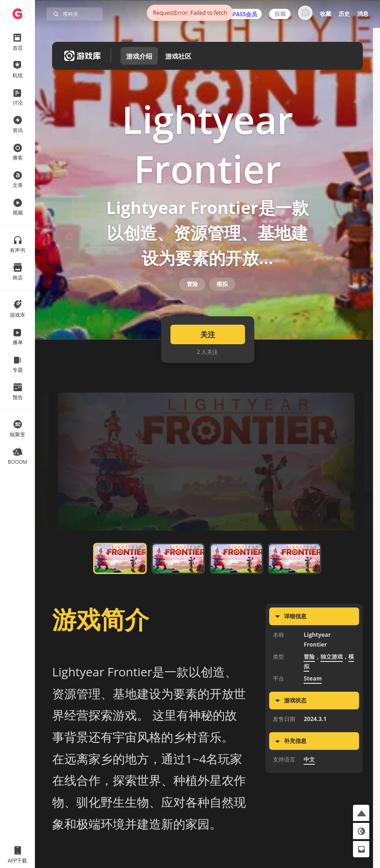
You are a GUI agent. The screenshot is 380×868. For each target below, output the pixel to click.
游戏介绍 (139, 56)
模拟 (222, 304)
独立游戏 (332, 686)
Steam (313, 708)
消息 (363, 14)
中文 (309, 790)
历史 (344, 14)
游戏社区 (178, 56)
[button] (361, 813)
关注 (208, 365)
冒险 (192, 304)
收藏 (326, 14)
